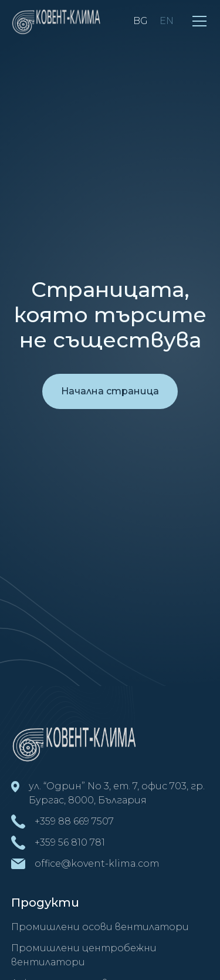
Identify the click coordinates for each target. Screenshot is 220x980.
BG (141, 21)
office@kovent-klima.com (97, 864)
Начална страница (110, 391)
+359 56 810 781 (70, 842)
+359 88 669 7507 (74, 821)
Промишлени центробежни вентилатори (84, 955)
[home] (58, 21)
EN (167, 21)
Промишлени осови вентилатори (100, 927)
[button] (199, 21)
